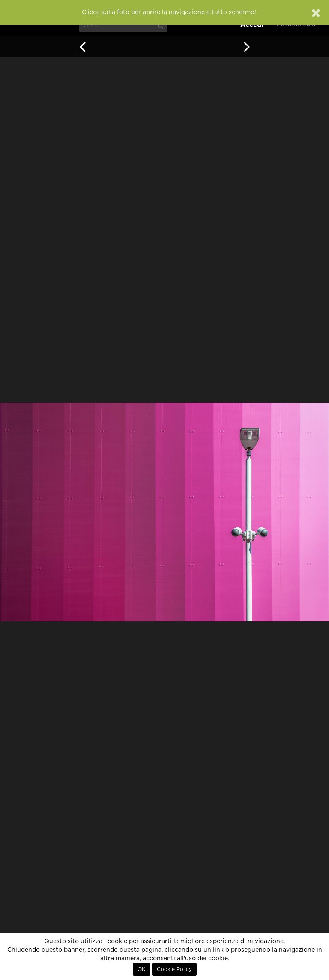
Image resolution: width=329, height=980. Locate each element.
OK (142, 969)
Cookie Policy (174, 969)
